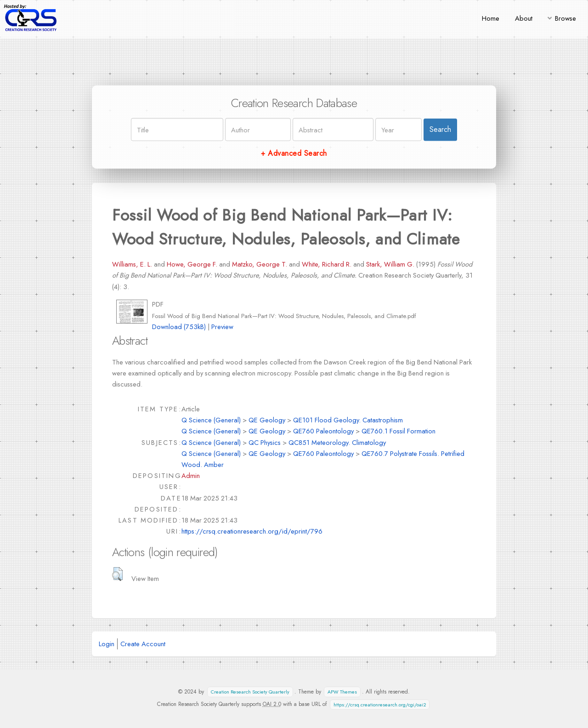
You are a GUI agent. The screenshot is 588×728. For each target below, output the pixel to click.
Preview (222, 327)
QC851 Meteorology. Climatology (337, 442)
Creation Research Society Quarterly (250, 692)
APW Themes (342, 692)
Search (440, 129)
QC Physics (265, 442)
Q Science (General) (211, 420)
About (524, 18)
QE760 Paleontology (323, 431)
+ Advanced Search (294, 153)
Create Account (143, 644)
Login (107, 644)
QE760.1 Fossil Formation (399, 431)
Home (491, 18)
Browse (565, 18)
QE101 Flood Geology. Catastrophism (348, 420)
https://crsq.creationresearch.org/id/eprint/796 (252, 531)
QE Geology (267, 420)
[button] (117, 574)
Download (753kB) (179, 327)
